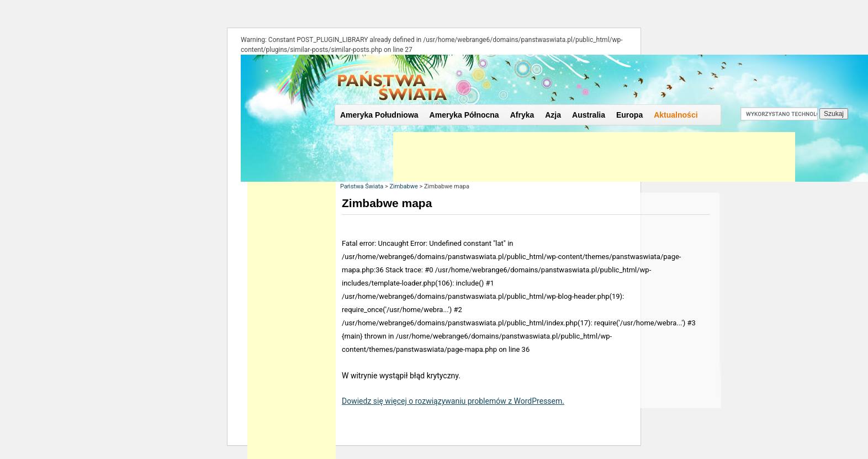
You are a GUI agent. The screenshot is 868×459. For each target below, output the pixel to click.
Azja (553, 115)
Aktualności (676, 115)
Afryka (522, 115)
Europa (629, 115)
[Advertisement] (594, 157)
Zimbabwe (403, 186)
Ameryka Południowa (379, 115)
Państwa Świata (362, 186)
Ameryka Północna (464, 115)
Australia (589, 115)
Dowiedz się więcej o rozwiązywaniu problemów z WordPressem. (453, 401)
